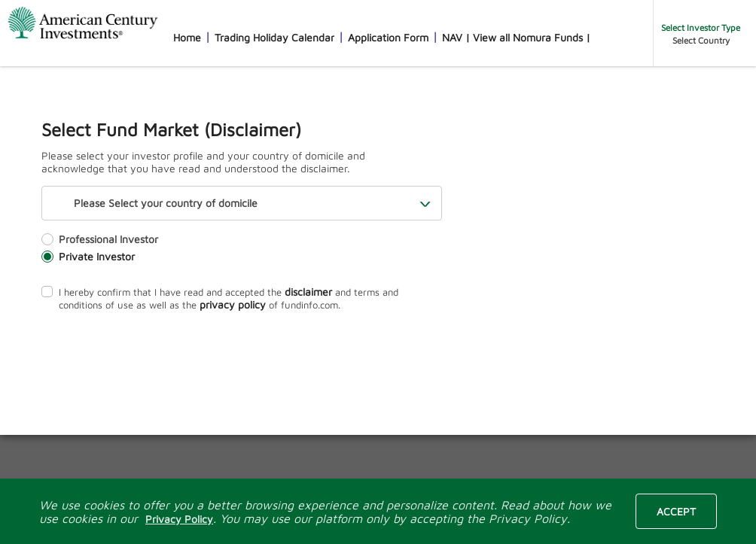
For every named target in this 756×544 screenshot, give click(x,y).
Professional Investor (100, 239)
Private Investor (88, 256)
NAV (452, 37)
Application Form (388, 37)
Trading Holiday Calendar (274, 37)
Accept (676, 511)
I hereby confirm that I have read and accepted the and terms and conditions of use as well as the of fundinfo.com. (220, 298)
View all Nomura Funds (528, 37)
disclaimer (308, 292)
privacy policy (233, 304)
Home (187, 37)
